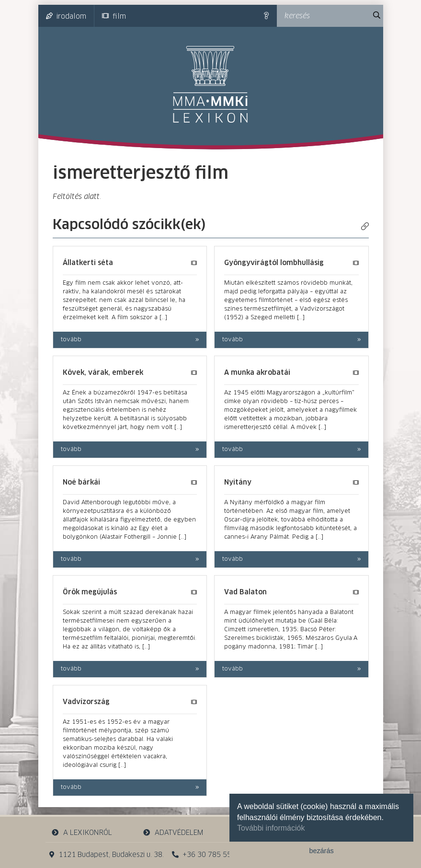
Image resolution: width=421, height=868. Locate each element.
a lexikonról (81, 833)
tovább (71, 340)
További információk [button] (271, 828)
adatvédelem (173, 833)
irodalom (66, 16)
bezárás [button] (321, 851)
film (114, 16)
